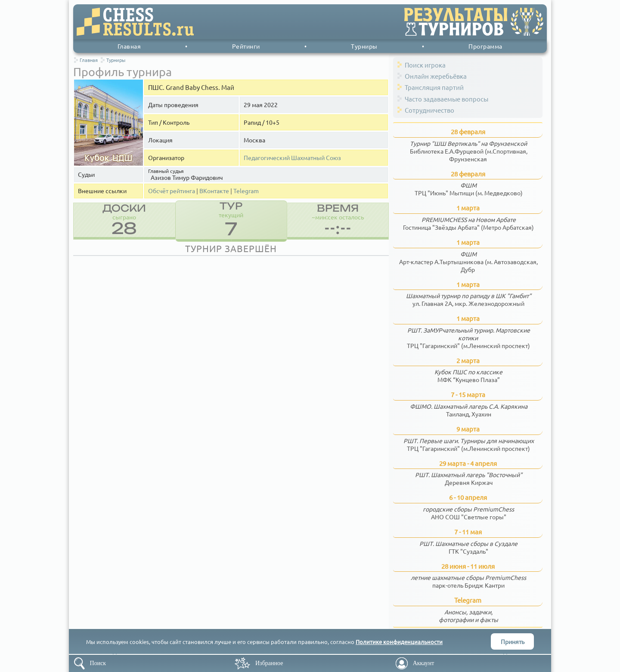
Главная (129, 46)
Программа (485, 46)
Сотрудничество (429, 110)
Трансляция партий (434, 87)
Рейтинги (246, 46)
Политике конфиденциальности (399, 642)
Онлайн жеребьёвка (436, 76)
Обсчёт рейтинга (172, 191)
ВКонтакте (214, 191)
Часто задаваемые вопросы (446, 99)
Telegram (246, 191)
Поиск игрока (425, 65)
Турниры (364, 46)
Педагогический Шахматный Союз (292, 158)
